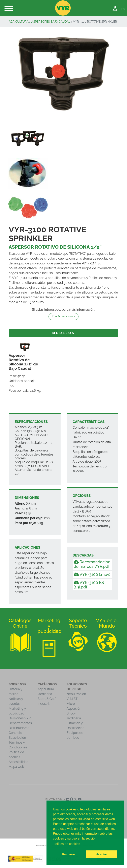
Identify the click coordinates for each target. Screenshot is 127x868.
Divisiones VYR (20, 718)
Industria (44, 704)
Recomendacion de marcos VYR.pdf (92, 564)
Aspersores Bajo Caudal (51, 22)
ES (123, 9)
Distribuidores (19, 728)
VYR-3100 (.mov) (92, 574)
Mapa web (16, 767)
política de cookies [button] (67, 844)
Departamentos (20, 723)
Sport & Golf (47, 699)
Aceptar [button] (102, 854)
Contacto (15, 733)
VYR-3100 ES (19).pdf (89, 585)
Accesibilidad (19, 762)
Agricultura (19, 22)
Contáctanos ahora (63, 316)
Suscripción (17, 738)
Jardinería (45, 694)
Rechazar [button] (69, 854)
